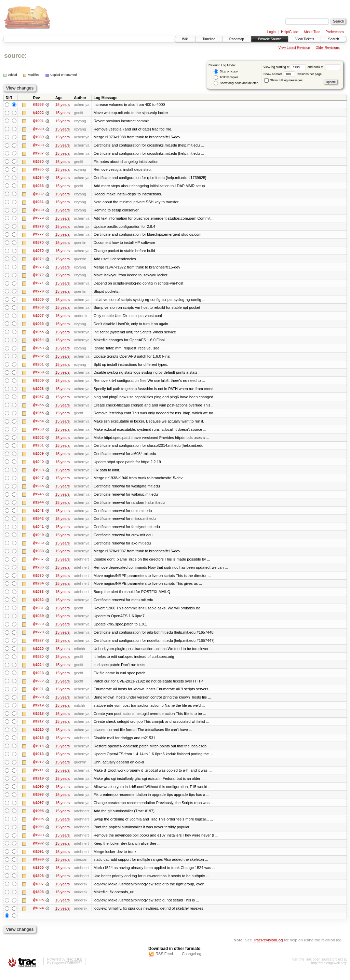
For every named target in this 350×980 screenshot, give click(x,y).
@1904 (38, 834)
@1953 (38, 432)
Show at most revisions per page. (293, 74)
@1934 (38, 588)
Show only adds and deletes (236, 83)
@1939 (38, 547)
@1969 (38, 301)
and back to (324, 67)
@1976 (38, 244)
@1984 (38, 178)
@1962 (38, 359)
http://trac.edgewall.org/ (329, 971)
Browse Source (270, 39)
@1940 (38, 539)
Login (271, 32)
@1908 (38, 801)
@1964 (38, 342)
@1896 (38, 900)
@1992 (38, 113)
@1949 (38, 465)
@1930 (38, 621)
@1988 (38, 146)
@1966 (38, 326)
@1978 (38, 227)
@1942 (38, 523)
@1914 (38, 752)
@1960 (38, 375)
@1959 (38, 383)
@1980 (38, 211)
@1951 (38, 449)
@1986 (38, 162)
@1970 (38, 293)
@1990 (38, 129)
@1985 (38, 170)
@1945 (38, 498)
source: (15, 56)
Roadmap (237, 39)
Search (334, 39)
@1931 (38, 613)
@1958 (38, 391)
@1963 (38, 350)
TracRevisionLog (268, 948)
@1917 (38, 728)
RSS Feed (164, 962)
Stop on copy (226, 72)
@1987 (38, 154)
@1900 (38, 867)
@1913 (38, 760)
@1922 (38, 687)
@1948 (38, 473)
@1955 (38, 416)
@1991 (38, 121)
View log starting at (286, 67)
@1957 (38, 400)
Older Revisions (328, 48)
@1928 (38, 637)
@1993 (38, 105)
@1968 (38, 309)
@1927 (38, 646)
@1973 (38, 268)
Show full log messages (283, 80)
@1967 (38, 318)
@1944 (38, 506)
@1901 (38, 859)
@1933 (38, 596)
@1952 (38, 441)
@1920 (38, 703)
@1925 (38, 662)
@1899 (38, 875)
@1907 (38, 810)
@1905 (38, 826)
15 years (63, 105)
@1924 (38, 670)
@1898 (38, 883)
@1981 (38, 203)
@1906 (38, 818)
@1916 (38, 736)
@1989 (38, 137)
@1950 (38, 457)
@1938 (38, 555)
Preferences (335, 32)
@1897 (38, 892)
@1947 (38, 482)
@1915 (38, 744)
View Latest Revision (294, 48)
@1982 (38, 195)
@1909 (38, 793)
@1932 (38, 605)
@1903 (38, 842)
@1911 (38, 777)
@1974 (38, 260)
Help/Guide (290, 32)
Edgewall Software (66, 971)
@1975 (38, 252)
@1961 (38, 367)
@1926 (38, 654)
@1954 (38, 424)
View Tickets (305, 39)
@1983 (38, 187)
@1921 (38, 695)
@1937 (38, 564)
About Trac (312, 32)
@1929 (38, 629)
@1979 (38, 219)
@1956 (38, 408)
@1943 (38, 514)
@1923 (38, 678)
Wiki (185, 39)
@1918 (38, 719)
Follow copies (226, 77)
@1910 (38, 785)
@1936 (38, 572)
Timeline (209, 39)
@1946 (38, 490)
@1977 (38, 236)
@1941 (38, 531)
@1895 (38, 908)
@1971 (38, 285)
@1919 (38, 711)
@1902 (38, 851)
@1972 (38, 277)
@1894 (38, 916)
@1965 (38, 334)
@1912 (38, 769)
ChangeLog (192, 962)
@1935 (38, 580)
